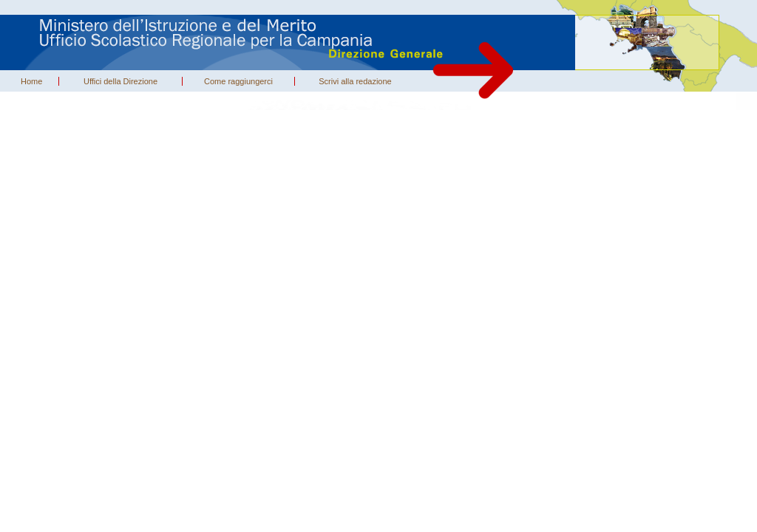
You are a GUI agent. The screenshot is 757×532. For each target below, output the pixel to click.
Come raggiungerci (238, 81)
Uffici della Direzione (120, 81)
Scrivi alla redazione (355, 81)
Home (31, 81)
